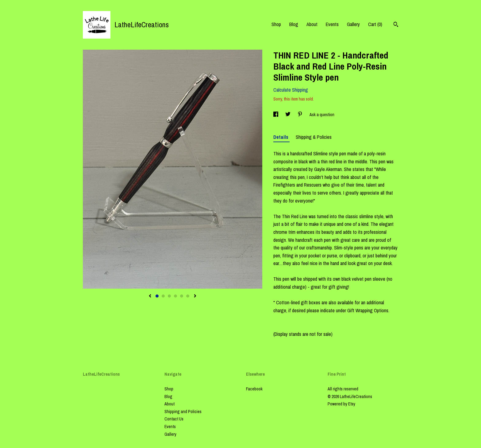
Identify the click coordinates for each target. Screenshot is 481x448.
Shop (276, 24)
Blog (294, 24)
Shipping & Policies (314, 137)
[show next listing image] (195, 296)
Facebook (254, 389)
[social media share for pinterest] (300, 115)
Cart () (375, 24)
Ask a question (322, 115)
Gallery (353, 24)
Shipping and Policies (183, 412)
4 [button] (175, 296)
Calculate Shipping (291, 90)
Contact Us (174, 419)
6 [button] (188, 296)
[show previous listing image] (150, 296)
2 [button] (163, 296)
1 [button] (157, 296)
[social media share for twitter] (288, 115)
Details (281, 137)
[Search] (396, 25)
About (312, 24)
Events (332, 24)
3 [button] (169, 296)
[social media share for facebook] (276, 115)
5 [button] (182, 296)
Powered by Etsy (341, 404)
